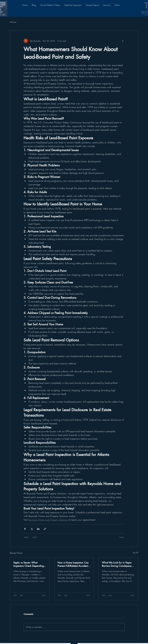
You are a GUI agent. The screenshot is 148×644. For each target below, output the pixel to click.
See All (135, 553)
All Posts (13, 22)
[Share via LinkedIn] (38, 529)
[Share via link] (45, 529)
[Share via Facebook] (25, 529)
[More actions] (123, 41)
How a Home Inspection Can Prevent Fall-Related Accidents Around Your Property (73, 564)
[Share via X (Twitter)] (32, 529)
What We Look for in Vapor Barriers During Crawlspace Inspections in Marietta (117, 564)
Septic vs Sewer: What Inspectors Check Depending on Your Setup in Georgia (29, 564)
